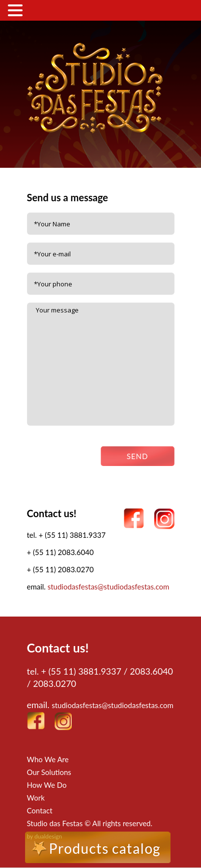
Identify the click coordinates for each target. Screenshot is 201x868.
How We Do (47, 785)
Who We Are (48, 759)
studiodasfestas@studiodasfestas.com (109, 587)
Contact (40, 810)
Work (36, 798)
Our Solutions (49, 772)
